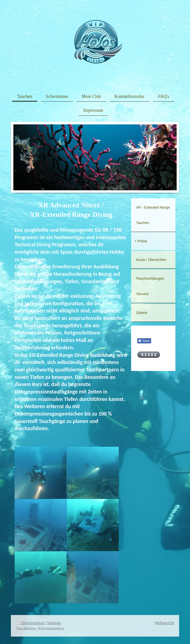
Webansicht (165, 623)
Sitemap (54, 623)
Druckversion (30, 623)
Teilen (144, 341)
